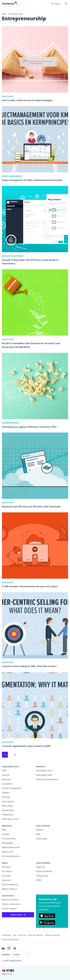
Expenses (6, 779)
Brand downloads (10, 885)
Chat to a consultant (11, 904)
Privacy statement (44, 871)
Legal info (40, 867)
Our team (6, 876)
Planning (6, 797)
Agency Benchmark (11, 847)
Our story (6, 867)
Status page (41, 839)
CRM (4, 771)
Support (40, 830)
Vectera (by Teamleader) (47, 779)
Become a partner (10, 900)
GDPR (39, 880)
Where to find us (10, 889)
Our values (7, 871)
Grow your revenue (36, 935)
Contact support (9, 908)
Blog (4, 14)
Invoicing (22, 935)
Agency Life (7, 852)
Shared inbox (8, 810)
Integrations (8, 815)
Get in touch (18, 915)
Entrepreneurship (16, 14)
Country (6, 954)
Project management (12, 788)
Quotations (7, 784)
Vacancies (6, 880)
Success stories (9, 839)
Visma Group (7, 974)
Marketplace (8, 843)
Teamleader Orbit (44, 775)
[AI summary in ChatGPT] (15, 948)
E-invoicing (6, 935)
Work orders (8, 806)
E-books (6, 834)
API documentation (11, 856)
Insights (6, 793)
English (56, 4)
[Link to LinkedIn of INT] (3, 948)
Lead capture (8, 801)
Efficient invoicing (52, 935)
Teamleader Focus (44, 771)
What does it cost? (10, 819)
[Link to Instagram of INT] (9, 948)
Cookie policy (42, 876)
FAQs (38, 834)
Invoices (6, 775)
